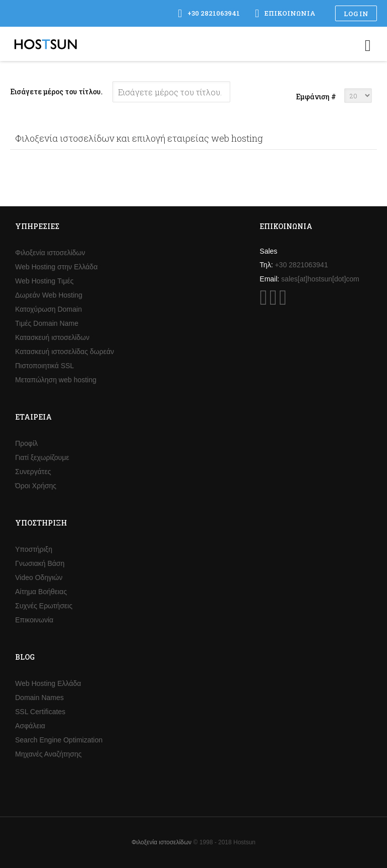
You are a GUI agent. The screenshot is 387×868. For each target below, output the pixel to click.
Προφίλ (26, 443)
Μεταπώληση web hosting (56, 380)
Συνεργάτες (33, 472)
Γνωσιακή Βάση (40, 563)
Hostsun (46, 44)
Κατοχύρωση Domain (48, 309)
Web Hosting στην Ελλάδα (56, 267)
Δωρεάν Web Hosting (49, 295)
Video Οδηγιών (39, 577)
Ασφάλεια (30, 726)
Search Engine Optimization (59, 740)
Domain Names (39, 698)
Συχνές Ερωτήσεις (44, 606)
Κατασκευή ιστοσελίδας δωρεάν (64, 352)
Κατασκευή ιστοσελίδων (52, 337)
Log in (356, 14)
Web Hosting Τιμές (44, 281)
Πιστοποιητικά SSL (45, 366)
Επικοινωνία (34, 620)
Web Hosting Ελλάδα (48, 683)
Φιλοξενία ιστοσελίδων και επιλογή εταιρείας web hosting (139, 138)
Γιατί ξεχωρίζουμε (42, 457)
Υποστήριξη (34, 549)
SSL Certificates (40, 712)
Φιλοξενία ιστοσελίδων (50, 253)
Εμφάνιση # (316, 97)
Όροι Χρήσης (36, 486)
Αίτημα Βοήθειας (41, 592)
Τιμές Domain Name (47, 323)
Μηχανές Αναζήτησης (48, 754)
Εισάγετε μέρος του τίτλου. (57, 92)
